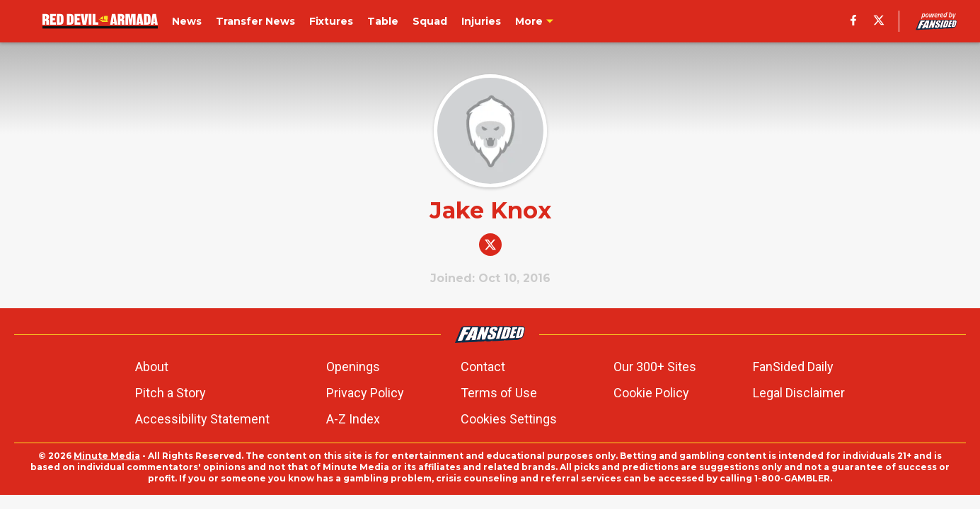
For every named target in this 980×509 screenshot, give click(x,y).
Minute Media (107, 456)
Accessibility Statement (202, 419)
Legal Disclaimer (799, 393)
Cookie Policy (651, 393)
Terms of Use (499, 393)
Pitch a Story (171, 393)
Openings (353, 367)
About (152, 367)
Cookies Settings (509, 419)
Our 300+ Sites (655, 367)
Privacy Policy (365, 393)
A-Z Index (353, 419)
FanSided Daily (793, 367)
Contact (483, 367)
